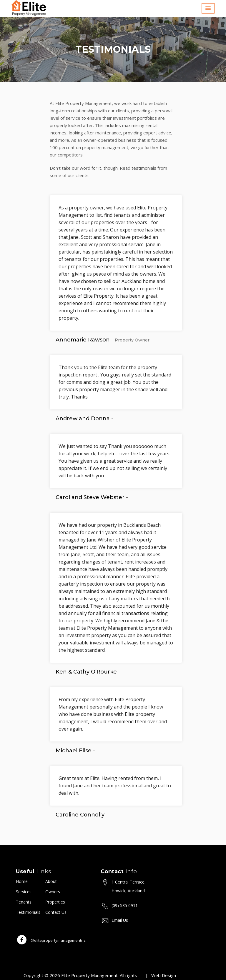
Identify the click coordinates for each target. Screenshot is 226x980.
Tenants (24, 902)
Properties (55, 902)
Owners (53, 892)
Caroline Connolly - (82, 815)
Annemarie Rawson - (103, 340)
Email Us (120, 920)
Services (24, 892)
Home (22, 881)
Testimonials (28, 912)
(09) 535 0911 (125, 905)
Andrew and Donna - (84, 419)
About (51, 881)
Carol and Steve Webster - (92, 497)
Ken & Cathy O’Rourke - (88, 672)
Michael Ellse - (75, 751)
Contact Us (56, 912)
